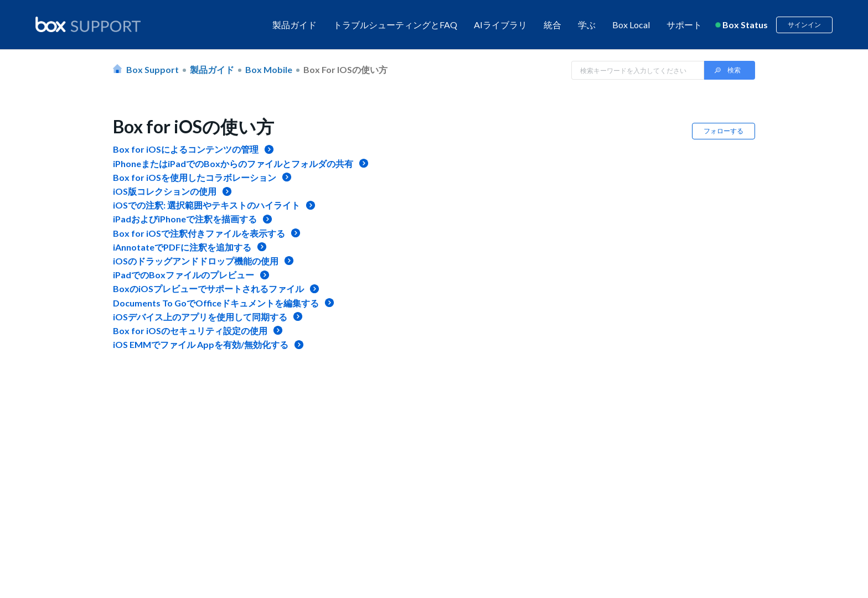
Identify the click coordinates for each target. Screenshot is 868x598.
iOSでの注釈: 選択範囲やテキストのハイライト (206, 205)
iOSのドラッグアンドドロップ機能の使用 (196, 261)
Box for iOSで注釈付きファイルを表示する (199, 233)
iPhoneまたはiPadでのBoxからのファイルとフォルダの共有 (233, 163)
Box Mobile (269, 69)
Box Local (631, 25)
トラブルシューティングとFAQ (395, 25)
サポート (684, 25)
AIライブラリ (500, 25)
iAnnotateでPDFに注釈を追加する (182, 247)
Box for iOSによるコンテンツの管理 (186, 149)
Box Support (153, 69)
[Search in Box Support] (638, 70)
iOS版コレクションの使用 (165, 191)
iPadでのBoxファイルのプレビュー (184, 275)
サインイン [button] (804, 25)
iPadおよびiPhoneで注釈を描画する (185, 219)
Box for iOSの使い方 (345, 69)
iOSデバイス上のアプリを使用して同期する (200, 317)
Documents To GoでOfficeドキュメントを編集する (216, 303)
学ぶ (587, 25)
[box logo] (88, 24)
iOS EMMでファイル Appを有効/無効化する (201, 344)
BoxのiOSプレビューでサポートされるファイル (208, 288)
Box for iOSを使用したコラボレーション (195, 177)
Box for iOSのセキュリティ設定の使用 (190, 331)
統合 (552, 25)
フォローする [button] (724, 131)
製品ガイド (294, 25)
